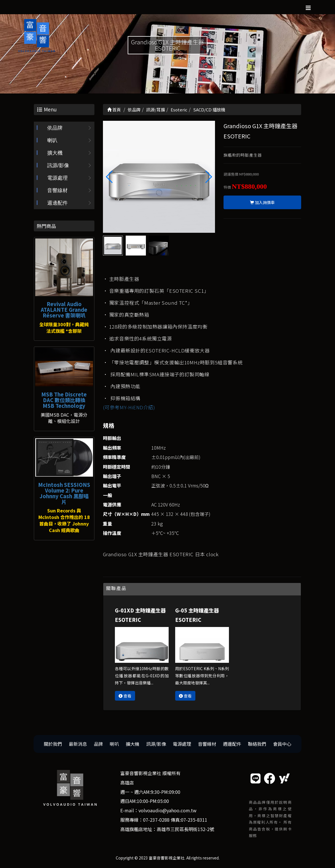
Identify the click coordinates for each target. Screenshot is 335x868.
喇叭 (52, 140)
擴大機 (55, 153)
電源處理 (57, 178)
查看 (125, 696)
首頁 (114, 110)
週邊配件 (57, 203)
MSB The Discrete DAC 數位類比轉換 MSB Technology (64, 400)
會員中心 (282, 744)
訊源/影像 (58, 165)
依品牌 (55, 128)
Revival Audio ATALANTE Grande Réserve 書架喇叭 (64, 310)
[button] (208, 177)
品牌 (98, 744)
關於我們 (53, 744)
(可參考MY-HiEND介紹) (129, 407)
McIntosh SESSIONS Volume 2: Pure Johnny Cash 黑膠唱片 (64, 493)
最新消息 (78, 744)
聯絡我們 (257, 744)
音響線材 (57, 190)
